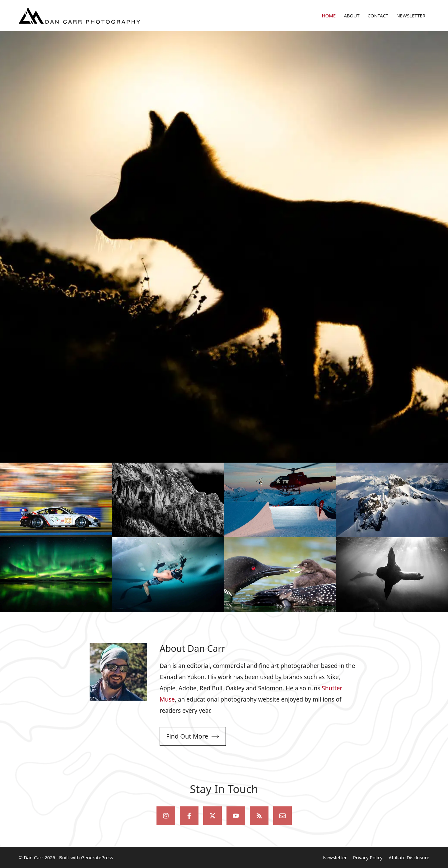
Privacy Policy (368, 857)
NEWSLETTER (411, 16)
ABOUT (352, 16)
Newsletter (335, 857)
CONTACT (378, 16)
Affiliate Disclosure (409, 857)
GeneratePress (97, 857)
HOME (329, 16)
